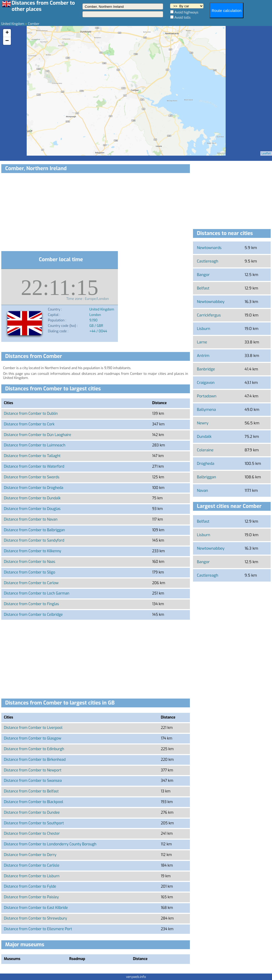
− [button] (7, 41)
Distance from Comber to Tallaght (32, 456)
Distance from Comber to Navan (31, 519)
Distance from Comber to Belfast (31, 791)
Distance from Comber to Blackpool (34, 802)
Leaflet (266, 153)
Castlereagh (207, 261)
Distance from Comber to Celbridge (33, 615)
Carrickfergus (209, 315)
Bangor (203, 275)
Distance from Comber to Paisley (31, 897)
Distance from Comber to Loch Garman (37, 593)
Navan (202, 491)
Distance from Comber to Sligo (30, 572)
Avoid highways (186, 12)
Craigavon (206, 383)
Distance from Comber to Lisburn (32, 876)
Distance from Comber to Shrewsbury (35, 918)
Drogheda (206, 464)
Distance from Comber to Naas (30, 562)
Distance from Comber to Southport (34, 823)
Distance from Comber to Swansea (33, 781)
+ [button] (7, 33)
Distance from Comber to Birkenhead (35, 760)
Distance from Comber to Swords (32, 477)
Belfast (203, 288)
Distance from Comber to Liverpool (33, 728)
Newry (203, 423)
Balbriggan (206, 477)
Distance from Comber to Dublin (31, 414)
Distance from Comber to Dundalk (32, 498)
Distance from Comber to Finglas (31, 604)
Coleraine (205, 450)
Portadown (207, 396)
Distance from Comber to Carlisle (32, 865)
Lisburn (203, 329)
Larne (202, 342)
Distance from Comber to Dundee (32, 813)
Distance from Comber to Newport (33, 770)
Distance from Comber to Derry (30, 855)
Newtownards (209, 248)
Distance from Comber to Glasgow (33, 738)
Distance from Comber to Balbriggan (34, 530)
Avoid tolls (182, 18)
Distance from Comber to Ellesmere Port (38, 929)
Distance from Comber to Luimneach (35, 445)
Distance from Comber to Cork (29, 424)
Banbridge (206, 369)
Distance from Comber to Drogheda (34, 488)
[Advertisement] (96, 213)
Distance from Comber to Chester (32, 834)
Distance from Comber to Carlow (31, 583)
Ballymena (206, 410)
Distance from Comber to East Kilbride (36, 908)
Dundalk (204, 437)
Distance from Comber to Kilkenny (33, 551)
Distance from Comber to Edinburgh (34, 749)
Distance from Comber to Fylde (30, 886)
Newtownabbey (211, 302)
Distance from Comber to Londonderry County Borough (50, 844)
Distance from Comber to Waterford (34, 467)
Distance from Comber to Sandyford (34, 540)
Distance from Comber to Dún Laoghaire (38, 435)
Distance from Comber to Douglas (32, 509)
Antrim (203, 356)
